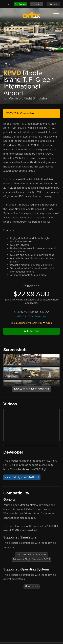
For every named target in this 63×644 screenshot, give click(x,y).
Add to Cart (32, 331)
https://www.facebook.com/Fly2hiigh (25, 469)
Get (20, 4)
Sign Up (53, 4)
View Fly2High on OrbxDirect (22, 477)
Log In (37, 4)
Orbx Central (27, 505)
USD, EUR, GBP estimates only (32, 316)
